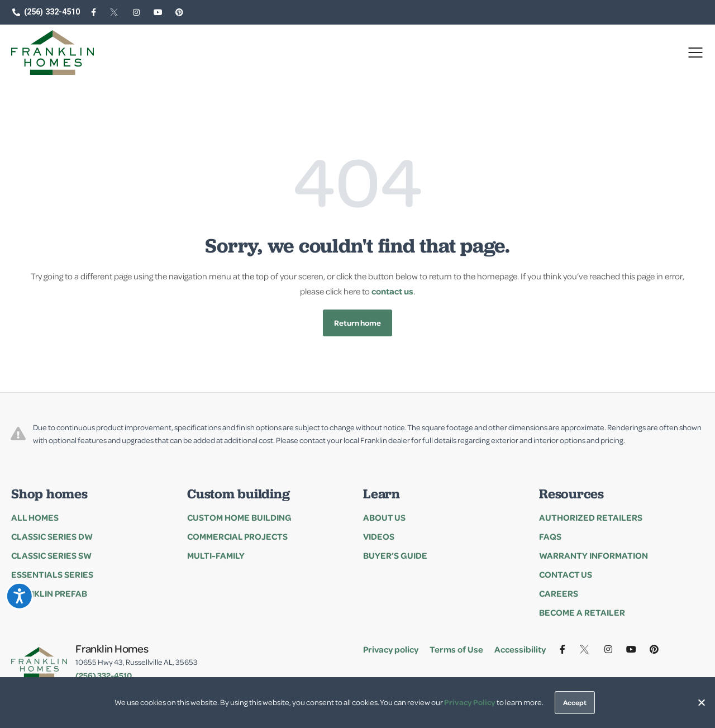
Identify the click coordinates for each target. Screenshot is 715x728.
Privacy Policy (470, 702)
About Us (384, 517)
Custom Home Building (239, 517)
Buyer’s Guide (395, 555)
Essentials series (52, 574)
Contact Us (566, 574)
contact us (392, 291)
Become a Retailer (582, 612)
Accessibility (520, 649)
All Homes (35, 517)
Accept (575, 702)
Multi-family (216, 555)
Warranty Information (594, 555)
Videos (379, 536)
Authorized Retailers (591, 517)
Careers (559, 593)
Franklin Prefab (49, 593)
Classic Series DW (52, 536)
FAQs (550, 536)
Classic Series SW (51, 555)
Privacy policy (391, 649)
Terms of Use (456, 649)
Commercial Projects (237, 536)
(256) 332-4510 (104, 675)
